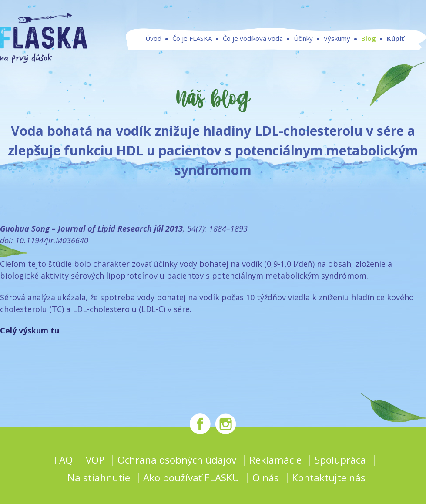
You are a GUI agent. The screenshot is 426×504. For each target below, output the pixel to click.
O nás (266, 478)
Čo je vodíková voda (253, 38)
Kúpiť (396, 38)
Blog (369, 38)
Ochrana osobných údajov (177, 460)
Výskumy (337, 38)
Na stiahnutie (99, 478)
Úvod (153, 38)
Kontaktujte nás (329, 478)
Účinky (303, 38)
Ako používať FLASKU (191, 478)
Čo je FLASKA (192, 38)
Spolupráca (340, 460)
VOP (95, 460)
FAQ (63, 460)
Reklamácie (275, 460)
